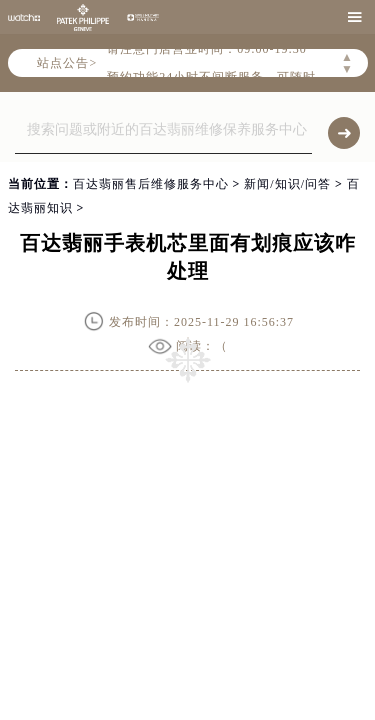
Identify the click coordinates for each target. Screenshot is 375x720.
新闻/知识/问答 (287, 184)
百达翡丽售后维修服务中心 (151, 184)
